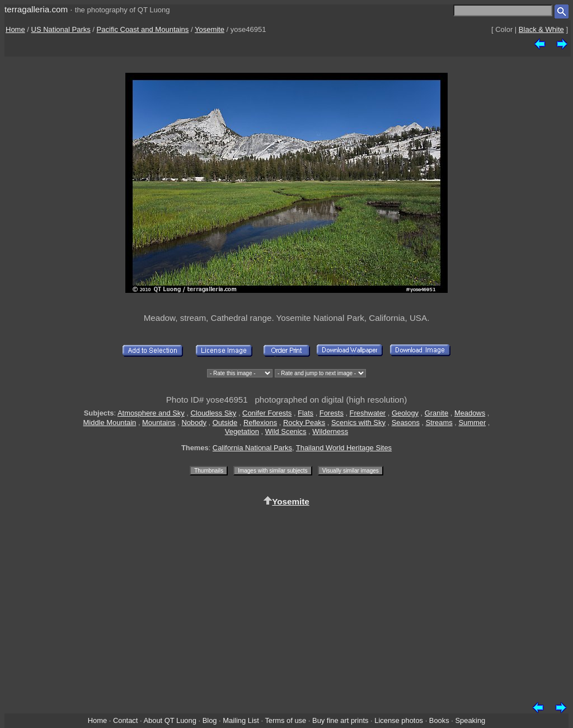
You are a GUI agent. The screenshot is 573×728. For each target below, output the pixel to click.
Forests (332, 413)
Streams (439, 423)
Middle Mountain (110, 423)
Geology (405, 413)
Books (439, 720)
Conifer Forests (267, 413)
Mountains (159, 423)
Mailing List (241, 720)
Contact (125, 720)
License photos (399, 720)
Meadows (470, 413)
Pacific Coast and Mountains (143, 29)
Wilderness (330, 431)
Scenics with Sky (358, 423)
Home (15, 29)
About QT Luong (170, 720)
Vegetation (242, 431)
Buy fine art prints (340, 720)
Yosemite (210, 29)
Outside (225, 423)
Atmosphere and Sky (151, 413)
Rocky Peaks (304, 423)
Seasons (406, 423)
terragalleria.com (36, 9)
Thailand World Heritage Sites (344, 448)
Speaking (470, 720)
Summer (472, 423)
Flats (306, 413)
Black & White (541, 29)
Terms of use (285, 720)
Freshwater (368, 413)
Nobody (194, 423)
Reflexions (260, 423)
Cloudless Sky (214, 413)
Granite (436, 413)
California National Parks (252, 448)
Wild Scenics (286, 431)
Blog (210, 720)
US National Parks (61, 29)
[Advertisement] (286, 602)
